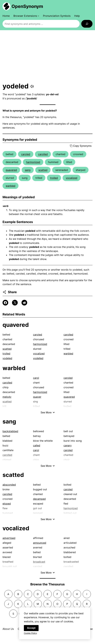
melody (7, 397)
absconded (9, 485)
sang (28, 170)
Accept (31, 628)
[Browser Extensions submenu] (26, 16)
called (37, 445)
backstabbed (10, 431)
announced (40, 543)
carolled (43, 154)
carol (36, 378)
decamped (39, 499)
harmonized (33, 162)
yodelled (38, 358)
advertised (9, 538)
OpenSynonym (27, 6)
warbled (11, 186)
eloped (7, 504)
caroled (26, 154)
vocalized (72, 178)
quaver (37, 397)
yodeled (7, 358)
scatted (43, 170)
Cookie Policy (30, 634)
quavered (11, 170)
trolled (54, 178)
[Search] (87, 24)
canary (68, 445)
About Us (8, 629)
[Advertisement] (47, 56)
